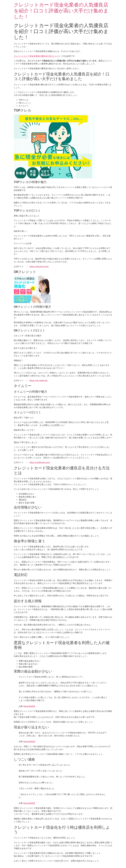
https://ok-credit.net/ (39, 381)
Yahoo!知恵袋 (29, 706)
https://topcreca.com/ (39, 267)
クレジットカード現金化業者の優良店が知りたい (35, 56)
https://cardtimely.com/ (40, 462)
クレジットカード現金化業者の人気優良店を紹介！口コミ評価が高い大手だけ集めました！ (61, 11)
